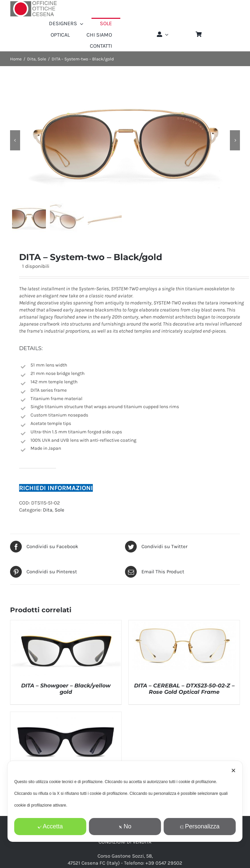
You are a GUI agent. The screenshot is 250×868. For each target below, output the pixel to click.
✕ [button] (233, 771)
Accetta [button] (50, 826)
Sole (59, 510)
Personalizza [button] (200, 826)
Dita (48, 510)
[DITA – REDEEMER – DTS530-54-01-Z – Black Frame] (66, 715)
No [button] (125, 826)
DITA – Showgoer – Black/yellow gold (66, 689)
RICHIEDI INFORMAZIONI (56, 488)
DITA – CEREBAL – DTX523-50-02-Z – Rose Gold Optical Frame (184, 689)
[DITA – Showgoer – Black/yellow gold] (66, 624)
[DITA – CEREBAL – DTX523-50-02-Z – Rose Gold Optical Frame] (184, 624)
